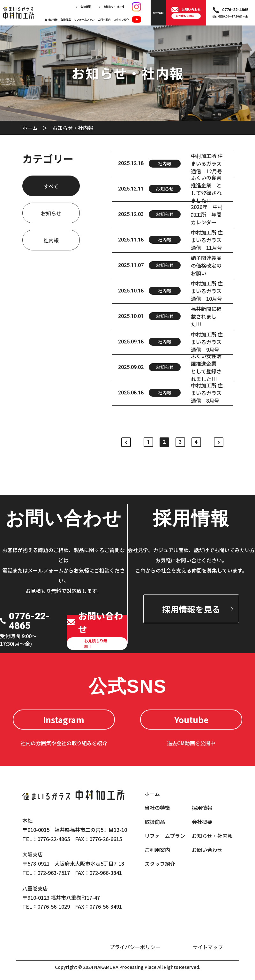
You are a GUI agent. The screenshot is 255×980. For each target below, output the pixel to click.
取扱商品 (66, 19)
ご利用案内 (104, 19)
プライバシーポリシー (135, 947)
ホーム (30, 128)
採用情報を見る (191, 609)
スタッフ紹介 (121, 19)
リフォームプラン (84, 19)
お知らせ (51, 213)
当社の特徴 (51, 19)
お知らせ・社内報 (114, 7)
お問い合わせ (207, 850)
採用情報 (202, 808)
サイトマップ (208, 947)
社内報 (51, 240)
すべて (51, 186)
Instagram (64, 720)
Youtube (191, 720)
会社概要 (86, 7)
